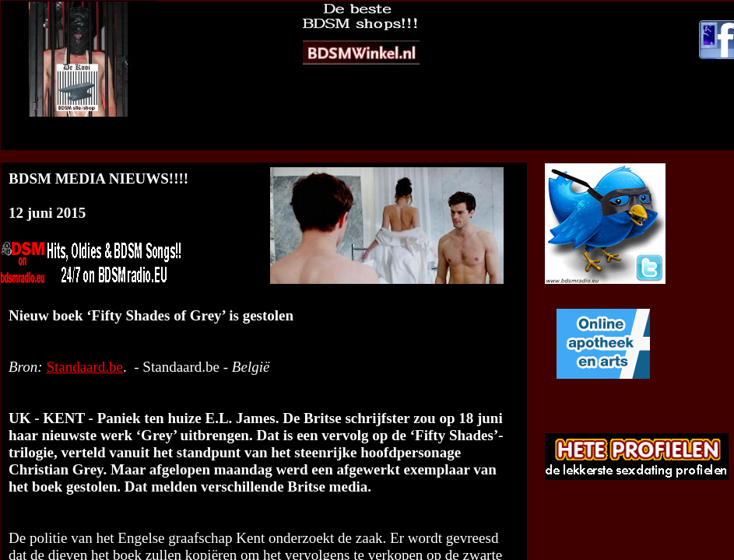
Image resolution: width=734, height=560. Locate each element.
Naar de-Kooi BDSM (448, 142)
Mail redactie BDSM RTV (571, 142)
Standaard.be (84, 367)
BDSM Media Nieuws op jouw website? (275, 142)
